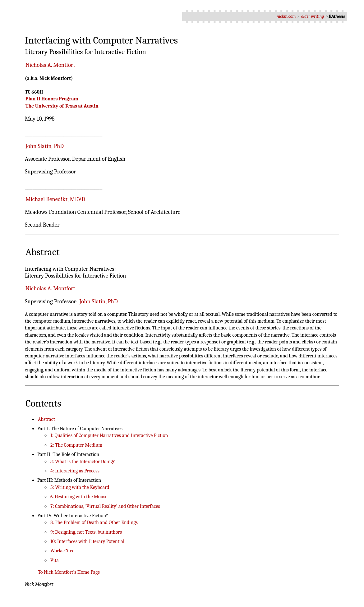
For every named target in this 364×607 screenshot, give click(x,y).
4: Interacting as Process (75, 471)
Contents (43, 403)
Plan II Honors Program (52, 99)
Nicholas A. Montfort (50, 65)
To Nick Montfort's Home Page (69, 572)
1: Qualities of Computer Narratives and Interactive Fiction (109, 435)
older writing (313, 16)
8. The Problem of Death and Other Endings (94, 522)
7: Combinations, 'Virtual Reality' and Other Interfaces (105, 506)
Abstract (43, 252)
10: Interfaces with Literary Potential (87, 541)
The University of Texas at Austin (62, 106)
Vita (55, 560)
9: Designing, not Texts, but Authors (86, 532)
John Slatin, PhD (45, 146)
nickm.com (286, 16)
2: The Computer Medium (76, 445)
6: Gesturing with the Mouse (79, 497)
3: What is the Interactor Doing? (83, 462)
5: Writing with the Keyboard (80, 487)
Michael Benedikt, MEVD (55, 199)
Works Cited (62, 551)
